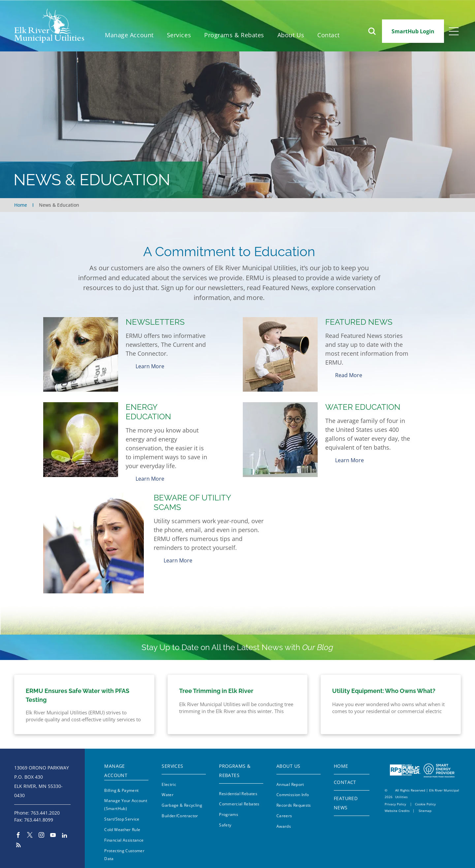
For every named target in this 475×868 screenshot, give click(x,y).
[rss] (18, 841)
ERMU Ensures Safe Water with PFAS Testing (78, 690)
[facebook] (18, 831)
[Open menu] (454, 31)
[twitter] (30, 831)
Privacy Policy (395, 799)
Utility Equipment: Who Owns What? (384, 686)
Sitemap (425, 806)
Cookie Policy (425, 799)
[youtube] (53, 831)
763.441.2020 (45, 808)
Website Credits (397, 806)
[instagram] (41, 831)
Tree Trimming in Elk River (216, 686)
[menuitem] (129, 35)
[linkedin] (64, 831)
